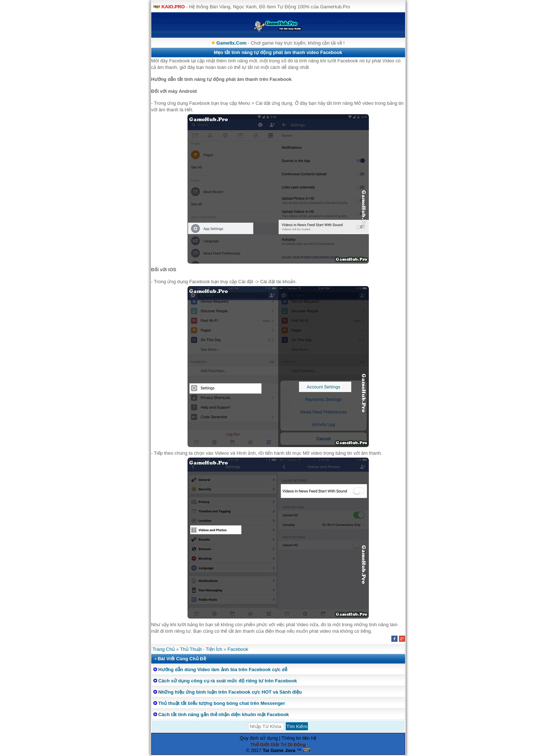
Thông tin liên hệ (299, 738)
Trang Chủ (164, 649)
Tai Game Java (279, 750)
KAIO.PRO (173, 7)
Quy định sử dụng (259, 738)
